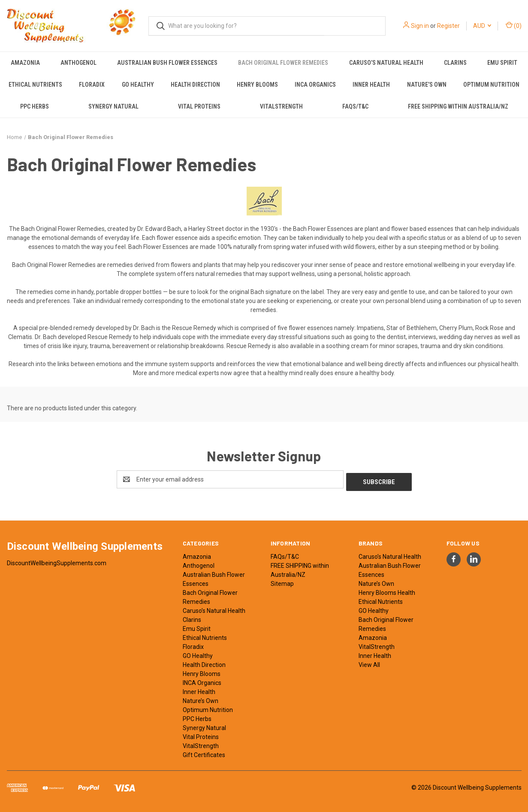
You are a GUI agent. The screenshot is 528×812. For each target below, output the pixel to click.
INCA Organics (315, 85)
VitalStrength (281, 106)
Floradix (92, 85)
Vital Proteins (199, 106)
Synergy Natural (113, 106)
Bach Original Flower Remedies (283, 63)
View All (369, 662)
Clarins (455, 63)
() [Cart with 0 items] (514, 25)
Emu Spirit (502, 63)
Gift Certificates (204, 752)
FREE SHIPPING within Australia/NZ (458, 106)
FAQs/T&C (355, 106)
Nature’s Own (427, 85)
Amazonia (25, 63)
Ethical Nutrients (35, 85)
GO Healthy (138, 85)
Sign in (420, 26)
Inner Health (371, 85)
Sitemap (282, 581)
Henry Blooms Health (387, 590)
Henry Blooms (257, 85)
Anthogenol (78, 63)
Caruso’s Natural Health (386, 63)
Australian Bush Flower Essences (167, 63)
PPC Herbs (35, 106)
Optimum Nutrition (491, 85)
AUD (482, 26)
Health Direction (195, 85)
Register (448, 26)
